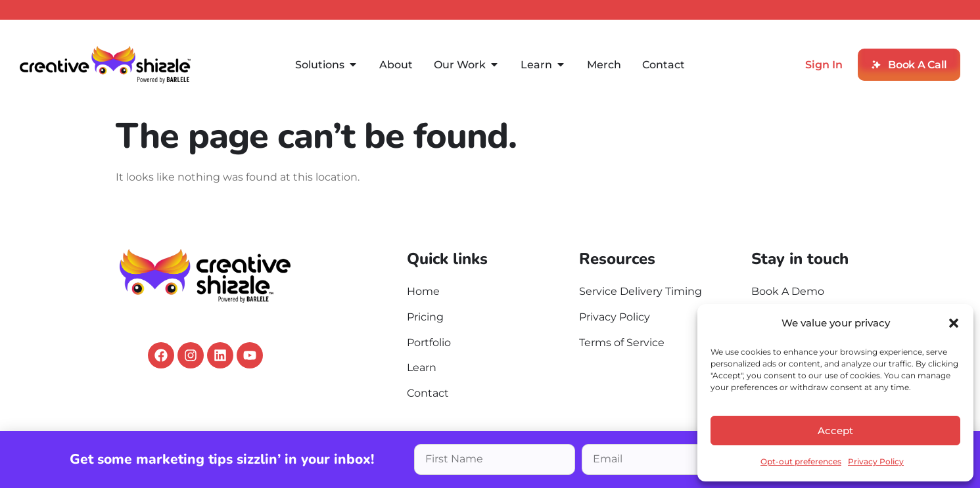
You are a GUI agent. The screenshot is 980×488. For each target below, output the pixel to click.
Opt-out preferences (801, 461)
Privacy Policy (876, 461)
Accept (835, 431)
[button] (954, 323)
